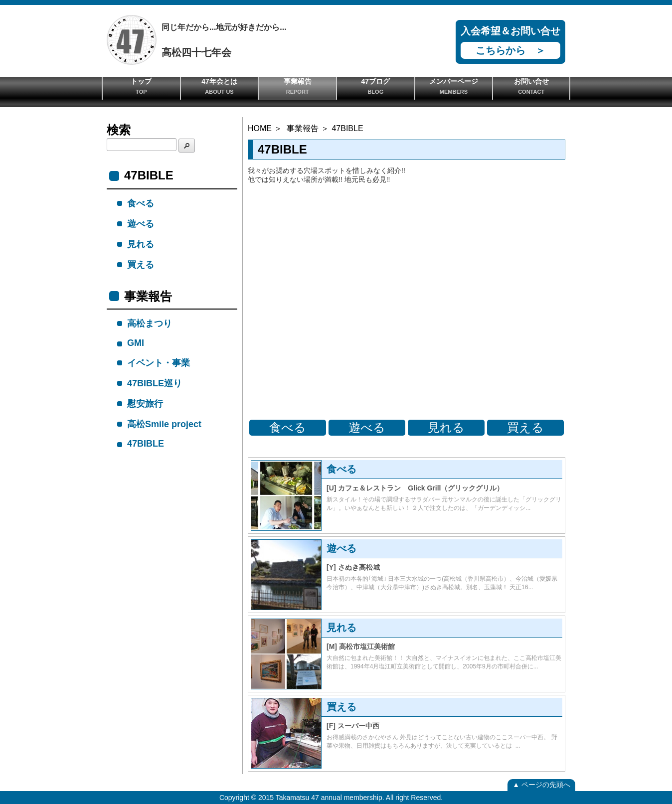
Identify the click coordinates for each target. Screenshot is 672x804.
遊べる (367, 427)
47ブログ (376, 86)
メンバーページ (454, 86)
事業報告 (297, 86)
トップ (141, 86)
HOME (260, 128)
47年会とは (220, 86)
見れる (446, 427)
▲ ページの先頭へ (541, 785)
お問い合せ (531, 86)
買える (525, 427)
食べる (288, 427)
